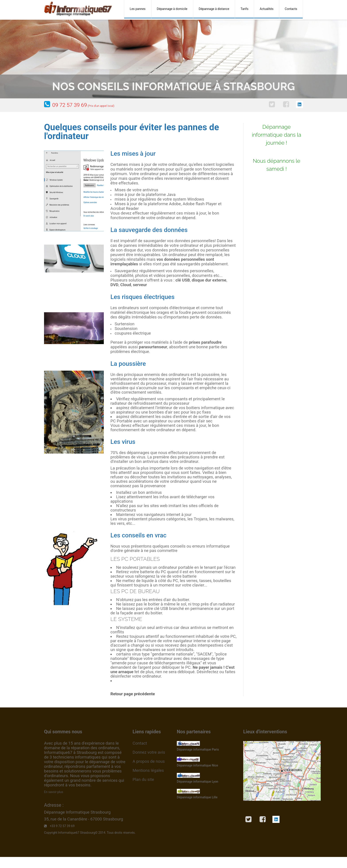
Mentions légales (148, 770)
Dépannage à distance (214, 9)
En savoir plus (54, 792)
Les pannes (138, 9)
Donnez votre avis (149, 752)
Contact (140, 743)
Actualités (266, 9)
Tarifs (244, 9)
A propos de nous (149, 761)
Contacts (291, 9)
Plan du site (143, 780)
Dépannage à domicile (172, 9)
